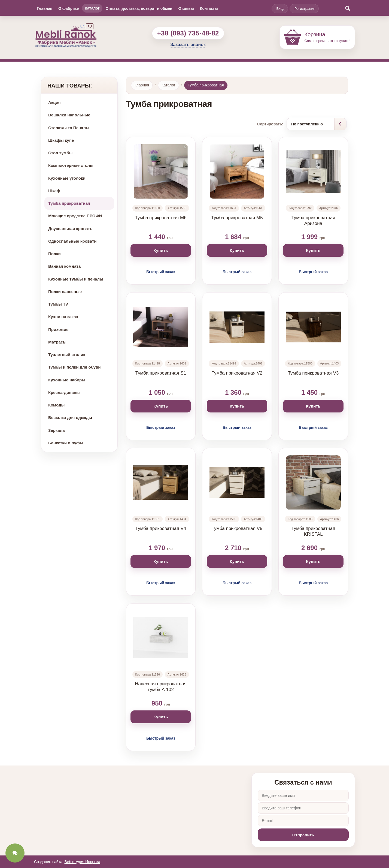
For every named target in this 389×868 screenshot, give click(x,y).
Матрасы (57, 342)
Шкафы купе (61, 140)
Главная (45, 8)
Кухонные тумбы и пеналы (76, 279)
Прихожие (58, 329)
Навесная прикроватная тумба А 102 (161, 687)
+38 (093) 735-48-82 (188, 33)
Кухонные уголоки (67, 178)
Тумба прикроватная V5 (237, 528)
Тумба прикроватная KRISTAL (313, 531)
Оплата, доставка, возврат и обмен (139, 8)
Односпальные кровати (72, 241)
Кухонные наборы (67, 380)
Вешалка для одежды (70, 418)
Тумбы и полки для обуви (75, 367)
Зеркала (57, 430)
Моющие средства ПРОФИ (75, 216)
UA (82, 26)
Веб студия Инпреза (82, 862)
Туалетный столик (67, 355)
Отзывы (186, 8)
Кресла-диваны (64, 392)
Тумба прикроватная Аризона (313, 221)
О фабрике (69, 8)
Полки (54, 254)
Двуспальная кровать (70, 229)
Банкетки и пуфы (66, 443)
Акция (54, 102)
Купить (161, 250)
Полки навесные (65, 292)
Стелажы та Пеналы (69, 128)
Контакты (209, 8)
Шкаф (54, 191)
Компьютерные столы (71, 165)
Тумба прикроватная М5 (237, 218)
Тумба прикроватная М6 (161, 218)
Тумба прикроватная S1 (161, 373)
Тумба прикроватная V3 (313, 373)
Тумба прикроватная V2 (237, 373)
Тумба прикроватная (69, 203)
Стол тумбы (60, 153)
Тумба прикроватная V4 (161, 528)
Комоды (56, 405)
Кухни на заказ (63, 317)
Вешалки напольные (69, 115)
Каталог (92, 8)
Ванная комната (64, 266)
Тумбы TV (58, 304)
